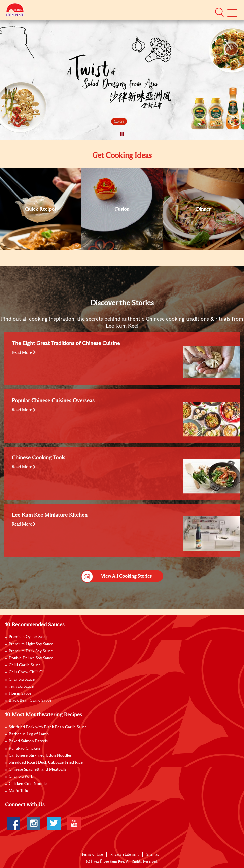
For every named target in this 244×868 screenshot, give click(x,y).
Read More (24, 353)
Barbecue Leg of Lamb (29, 734)
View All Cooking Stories (117, 576)
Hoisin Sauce (20, 694)
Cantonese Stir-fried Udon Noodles (40, 756)
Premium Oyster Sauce (29, 637)
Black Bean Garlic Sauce (30, 701)
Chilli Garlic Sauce (25, 665)
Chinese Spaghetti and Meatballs (38, 770)
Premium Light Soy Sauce (31, 644)
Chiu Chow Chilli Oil (27, 672)
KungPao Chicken (24, 749)
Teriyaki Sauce (21, 687)
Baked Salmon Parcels (28, 741)
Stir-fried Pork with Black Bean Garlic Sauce (48, 727)
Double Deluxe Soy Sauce (31, 658)
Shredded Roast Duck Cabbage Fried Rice (46, 763)
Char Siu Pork (21, 777)
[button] (219, 12)
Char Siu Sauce (22, 680)
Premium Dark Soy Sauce (31, 651)
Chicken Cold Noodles (29, 784)
